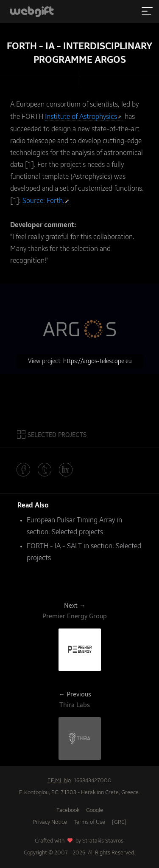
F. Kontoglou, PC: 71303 (48, 793)
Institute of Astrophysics (81, 117)
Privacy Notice (50, 822)
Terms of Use (89, 822)
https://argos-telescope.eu (98, 361)
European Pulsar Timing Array (71, 521)
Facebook (68, 810)
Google (95, 810)
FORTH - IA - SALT (54, 547)
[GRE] (119, 822)
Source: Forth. (43, 201)
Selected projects (77, 533)
